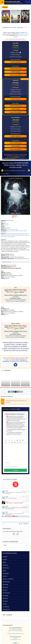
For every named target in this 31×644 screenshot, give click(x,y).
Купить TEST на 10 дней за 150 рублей (16, 300)
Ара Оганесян (19, 231)
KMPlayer (15, 638)
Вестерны (5, 598)
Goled (7, 497)
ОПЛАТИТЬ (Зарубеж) (16, 72)
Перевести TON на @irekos (15, 75)
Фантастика (6, 568)
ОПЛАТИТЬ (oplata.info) (15, 62)
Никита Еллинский (16, 235)
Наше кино (6, 170)
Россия (7, 223)
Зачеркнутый (7, 516)
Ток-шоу (5, 604)
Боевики (5, 559)
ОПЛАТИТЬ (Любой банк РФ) (16, 69)
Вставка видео (14, 516)
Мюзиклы (5, 601)
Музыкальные (6, 609)
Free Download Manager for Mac (15, 634)
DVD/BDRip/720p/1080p (15, 170)
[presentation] (25, 7)
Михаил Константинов (12, 229)
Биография (6, 596)
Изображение (12, 516)
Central (7, 502)
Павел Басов (21, 234)
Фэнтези (5, 576)
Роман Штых (7, 235)
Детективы (6, 584)
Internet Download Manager (15, 631)
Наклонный (4, 516)
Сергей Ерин (4, 237)
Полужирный (2, 516)
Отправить (16, 470)
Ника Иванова (11, 237)
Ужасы (4, 571)
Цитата (17, 516)
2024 (5, 222)
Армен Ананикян (11, 231)
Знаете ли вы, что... (7, 262)
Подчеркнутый (6, 516)
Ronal (7, 491)
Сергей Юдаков (25, 235)
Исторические (6, 593)
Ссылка (11, 516)
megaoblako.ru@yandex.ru (9, 158)
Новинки (23, 170)
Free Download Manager (15, 629)
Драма (4, 562)
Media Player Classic (16, 639)
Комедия (5, 557)
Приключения (6, 582)
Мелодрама (6, 573)
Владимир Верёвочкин (11, 234)
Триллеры (5, 565)
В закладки (5, 174)
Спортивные (6, 607)
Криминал (5, 587)
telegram (17, 157)
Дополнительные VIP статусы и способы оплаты (16, 154)
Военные (5, 590)
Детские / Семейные (8, 579)
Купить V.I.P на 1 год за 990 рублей (15, 301)
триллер (6, 225)
